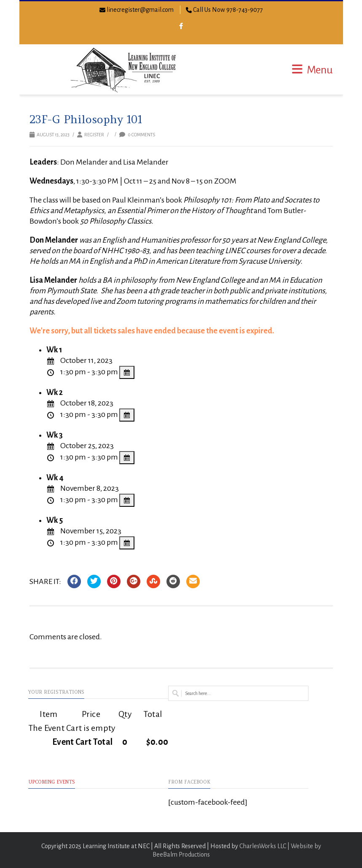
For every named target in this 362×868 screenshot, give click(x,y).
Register (94, 135)
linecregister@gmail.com (140, 10)
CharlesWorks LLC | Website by (280, 846)
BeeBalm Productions (181, 854)
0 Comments (137, 135)
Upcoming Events (52, 782)
